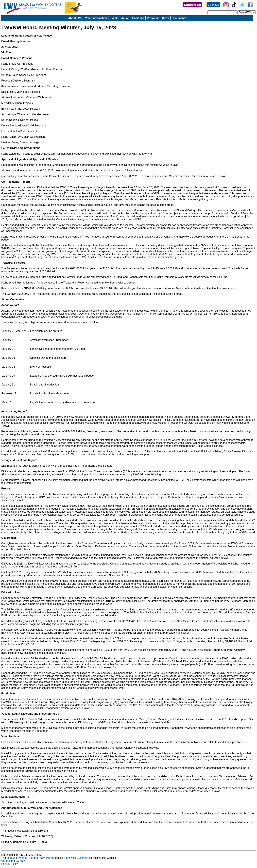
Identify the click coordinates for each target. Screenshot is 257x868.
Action (125, 18)
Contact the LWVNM (13, 861)
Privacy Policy (9, 864)
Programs (153, 18)
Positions (138, 18)
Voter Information (96, 18)
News (166, 18)
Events (114, 18)
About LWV (75, 18)
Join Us (213, 5)
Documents (179, 18)
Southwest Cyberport (76, 858)
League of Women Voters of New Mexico (31, 858)
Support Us (192, 5)
